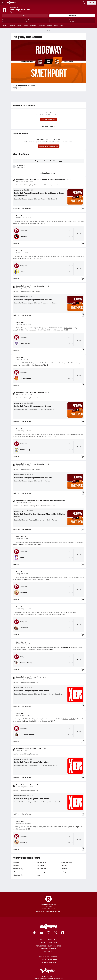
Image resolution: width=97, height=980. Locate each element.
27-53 (55, 436)
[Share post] (83, 208)
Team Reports (18, 190)
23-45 (40, 544)
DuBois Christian (42, 862)
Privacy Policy (53, 943)
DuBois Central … (18, 875)
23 (69, 552)
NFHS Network (52, 959)
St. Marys (65, 577)
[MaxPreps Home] (11, 3)
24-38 (28, 829)
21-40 (46, 365)
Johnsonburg (70, 434)
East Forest (40, 865)
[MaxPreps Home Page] (48, 30)
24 (69, 836)
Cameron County (69, 647)
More (62, 26)
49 (69, 272)
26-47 (53, 721)
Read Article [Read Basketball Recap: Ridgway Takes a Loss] (16, 706)
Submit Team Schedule (49, 119)
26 (69, 728)
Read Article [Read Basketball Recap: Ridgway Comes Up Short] (16, 315)
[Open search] (84, 3)
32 (69, 337)
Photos (49, 26)
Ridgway (20, 231)
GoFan (42, 959)
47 (69, 734)
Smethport (69, 612)
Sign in (92, 3)
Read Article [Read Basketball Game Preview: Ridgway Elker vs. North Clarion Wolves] (16, 529)
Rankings (42, 26)
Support (48, 951)
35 (69, 593)
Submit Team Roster (49, 173)
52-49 (40, 258)
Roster (19, 26)
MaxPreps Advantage (49, 963)
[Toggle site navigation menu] (3, 3)
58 (69, 237)
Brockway (21, 223)
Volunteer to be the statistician (49, 146)
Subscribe (42, 943)
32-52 (66, 330)
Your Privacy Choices (48, 948)
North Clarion (68, 328)
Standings (33, 26)
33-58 (43, 223)
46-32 (64, 614)
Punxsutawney (22, 365)
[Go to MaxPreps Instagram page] (48, 933)
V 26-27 (25, 16)
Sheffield (64, 865)
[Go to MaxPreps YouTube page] (41, 933)
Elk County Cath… (42, 869)
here (60, 161)
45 (69, 558)
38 (69, 842)
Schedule (12, 26)
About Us (43, 939)
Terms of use (41, 946)
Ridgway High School (48, 900)
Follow (72, 16)
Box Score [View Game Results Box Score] (16, 244)
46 (69, 622)
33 (69, 231)
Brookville (16, 865)
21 (69, 372)
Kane (19, 544)
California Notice (54, 946)
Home (5, 26)
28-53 (51, 650)
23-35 (47, 579)
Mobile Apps (53, 939)
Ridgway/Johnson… (67, 862)
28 (69, 657)
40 (69, 378)
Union (20, 258)
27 (69, 444)
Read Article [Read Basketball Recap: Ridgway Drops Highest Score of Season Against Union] (16, 208)
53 (69, 450)
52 (69, 266)
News (56, 26)
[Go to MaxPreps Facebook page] (63, 933)
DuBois (15, 872)
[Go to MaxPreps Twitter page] (56, 933)
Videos (26, 26)
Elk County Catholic (69, 719)
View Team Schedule (49, 127)
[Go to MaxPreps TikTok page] (34, 933)
